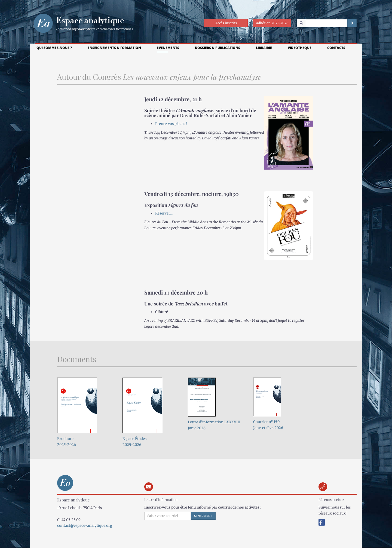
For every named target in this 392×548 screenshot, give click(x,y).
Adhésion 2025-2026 (272, 23)
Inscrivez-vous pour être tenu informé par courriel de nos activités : (203, 507)
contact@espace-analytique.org (85, 526)
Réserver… (164, 213)
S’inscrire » (203, 516)
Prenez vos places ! (171, 124)
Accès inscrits (226, 23)
